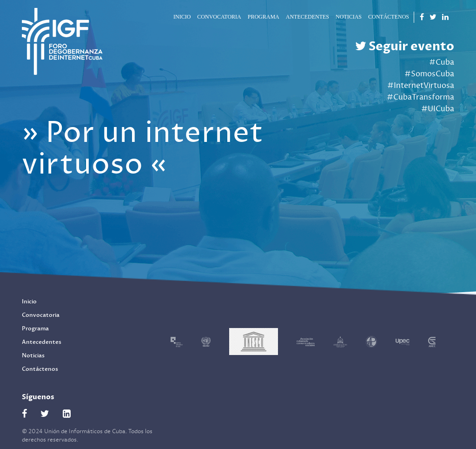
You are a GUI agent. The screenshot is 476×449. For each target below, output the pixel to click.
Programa (264, 17)
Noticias (349, 17)
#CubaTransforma (420, 97)
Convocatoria (219, 17)
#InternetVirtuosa (421, 86)
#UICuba (438, 109)
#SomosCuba (429, 74)
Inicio (182, 17)
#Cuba (442, 62)
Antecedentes (307, 17)
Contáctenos (389, 17)
